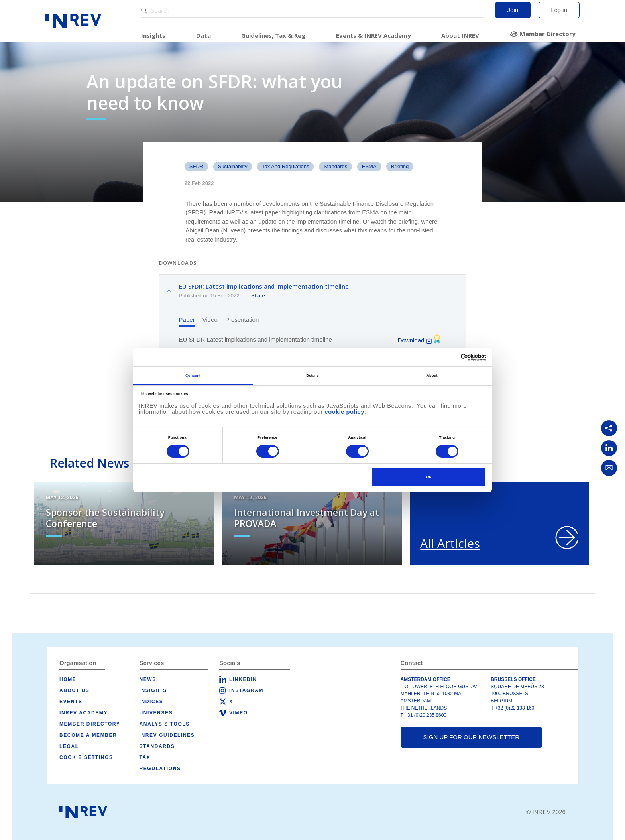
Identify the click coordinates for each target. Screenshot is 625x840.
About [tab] (432, 376)
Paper (187, 320)
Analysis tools (165, 724)
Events (71, 702)
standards (335, 166)
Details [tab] (312, 376)
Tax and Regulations (286, 166)
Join (513, 10)
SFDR (196, 166)
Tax (145, 757)
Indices (151, 702)
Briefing (400, 166)
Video (210, 320)
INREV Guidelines (167, 735)
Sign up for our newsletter (471, 737)
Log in (559, 10)
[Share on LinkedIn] (609, 448)
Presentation (242, 320)
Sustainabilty (233, 166)
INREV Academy (84, 713)
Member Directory (548, 34)
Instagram (246, 690)
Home (68, 679)
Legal (69, 746)
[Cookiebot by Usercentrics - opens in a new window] (451, 357)
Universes (156, 713)
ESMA (369, 166)
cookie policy (345, 412)
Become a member (88, 735)
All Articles (450, 543)
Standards (157, 746)
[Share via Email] (609, 468)
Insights (153, 35)
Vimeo (239, 713)
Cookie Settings (86, 757)
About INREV (460, 35)
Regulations (160, 769)
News (148, 679)
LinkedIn (243, 679)
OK (429, 477)
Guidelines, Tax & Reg (273, 35)
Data (203, 35)
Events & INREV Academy (373, 35)
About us (74, 690)
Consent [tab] (193, 376)
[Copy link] (609, 428)
